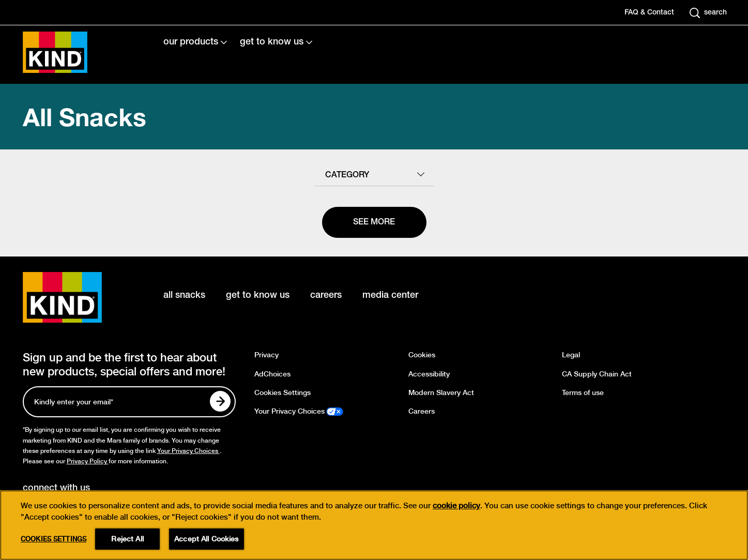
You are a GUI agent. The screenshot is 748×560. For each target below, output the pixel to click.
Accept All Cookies (207, 539)
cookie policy (456, 506)
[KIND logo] (78, 297)
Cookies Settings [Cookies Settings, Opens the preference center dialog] (54, 539)
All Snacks (85, 117)
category (347, 175)
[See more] (374, 222)
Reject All (127, 539)
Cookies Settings (283, 393)
